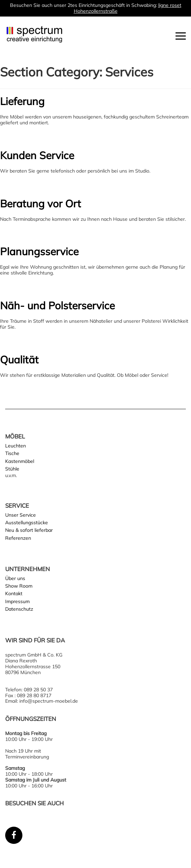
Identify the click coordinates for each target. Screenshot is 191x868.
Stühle (12, 469)
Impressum (17, 601)
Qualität (19, 360)
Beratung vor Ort (41, 204)
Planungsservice (39, 251)
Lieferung (22, 101)
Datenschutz (19, 609)
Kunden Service (37, 155)
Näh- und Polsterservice (57, 306)
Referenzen (18, 538)
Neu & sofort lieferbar (29, 530)
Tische (12, 453)
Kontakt (14, 593)
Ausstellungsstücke (27, 523)
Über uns (15, 578)
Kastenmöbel (20, 461)
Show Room (19, 586)
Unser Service (21, 515)
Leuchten (16, 446)
